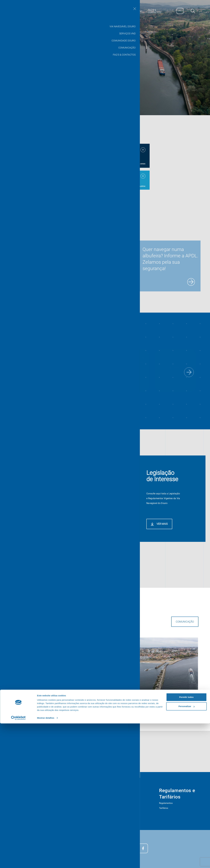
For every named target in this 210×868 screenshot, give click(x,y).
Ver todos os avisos (138, 164)
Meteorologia (91, 808)
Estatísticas (25, 799)
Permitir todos (186, 842)
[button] (189, 372)
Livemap (89, 803)
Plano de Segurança (29, 823)
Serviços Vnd (91, 798)
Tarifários (164, 808)
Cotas (88, 813)
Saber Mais (26, 91)
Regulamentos (166, 803)
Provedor (24, 818)
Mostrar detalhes (46, 862)
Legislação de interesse (31, 809)
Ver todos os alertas (137, 186)
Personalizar (186, 851)
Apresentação (26, 804)
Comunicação (154, 655)
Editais (23, 813)
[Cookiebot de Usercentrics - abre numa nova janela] (18, 862)
